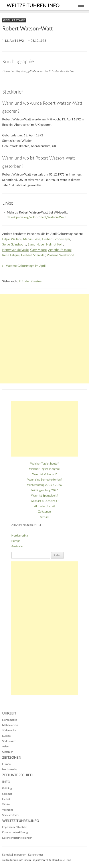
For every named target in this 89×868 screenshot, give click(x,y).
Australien (18, 546)
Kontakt (7, 855)
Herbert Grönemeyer (56, 239)
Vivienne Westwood (60, 255)
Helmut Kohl (55, 245)
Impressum (20, 855)
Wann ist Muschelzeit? (44, 501)
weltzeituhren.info (13, 860)
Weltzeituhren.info (21, 821)
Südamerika (9, 730)
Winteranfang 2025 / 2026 (44, 485)
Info (6, 782)
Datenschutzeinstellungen (17, 838)
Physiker (36, 281)
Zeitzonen (44, 512)
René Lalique (11, 255)
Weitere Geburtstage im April (26, 266)
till (47, 860)
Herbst (6, 799)
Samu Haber (36, 245)
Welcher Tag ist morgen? (45, 469)
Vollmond (8, 810)
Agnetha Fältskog (60, 250)
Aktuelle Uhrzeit (45, 506)
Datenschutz (36, 855)
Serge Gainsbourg (14, 245)
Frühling (7, 788)
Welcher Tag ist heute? (44, 464)
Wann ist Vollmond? (44, 474)
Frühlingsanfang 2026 (45, 490)
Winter (6, 804)
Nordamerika (20, 536)
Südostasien (9, 741)
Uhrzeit (9, 713)
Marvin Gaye (32, 239)
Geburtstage (14, 20)
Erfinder (24, 281)
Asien (5, 746)
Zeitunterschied (17, 775)
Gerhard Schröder (33, 255)
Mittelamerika (10, 725)
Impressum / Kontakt (14, 827)
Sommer (7, 794)
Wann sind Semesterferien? (45, 480)
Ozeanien (8, 752)
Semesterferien (11, 815)
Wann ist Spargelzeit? (44, 496)
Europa (16, 541)
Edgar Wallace (12, 239)
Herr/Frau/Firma (61, 860)
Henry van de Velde (15, 250)
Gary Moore (38, 250)
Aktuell (44, 517)
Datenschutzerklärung (15, 832)
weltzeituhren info (33, 6)
